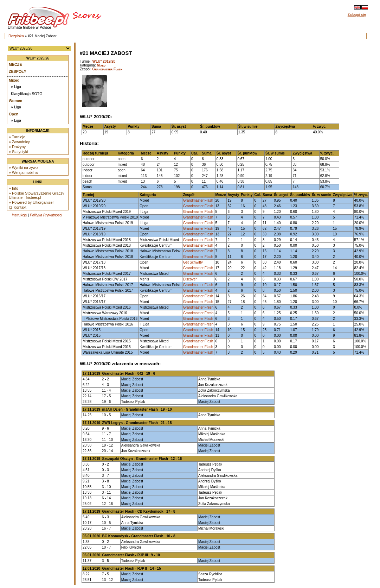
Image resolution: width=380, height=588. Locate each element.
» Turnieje (17, 137)
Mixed (14, 80)
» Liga (16, 87)
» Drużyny (17, 147)
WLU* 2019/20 (104, 61)
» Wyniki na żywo (23, 167)
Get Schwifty (193, 262)
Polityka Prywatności (46, 215)
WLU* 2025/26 (38, 58)
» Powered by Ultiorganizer (31, 202)
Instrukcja (19, 215)
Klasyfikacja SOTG (27, 94)
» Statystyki (18, 152)
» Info (14, 188)
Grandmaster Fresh (198, 307)
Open (14, 114)
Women (15, 101)
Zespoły (18, 71)
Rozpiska (16, 36)
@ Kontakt (18, 207)
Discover (190, 279)
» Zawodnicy (19, 142)
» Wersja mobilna (23, 172)
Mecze (15, 64)
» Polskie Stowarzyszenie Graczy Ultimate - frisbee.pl (37, 195)
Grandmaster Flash (108, 69)
